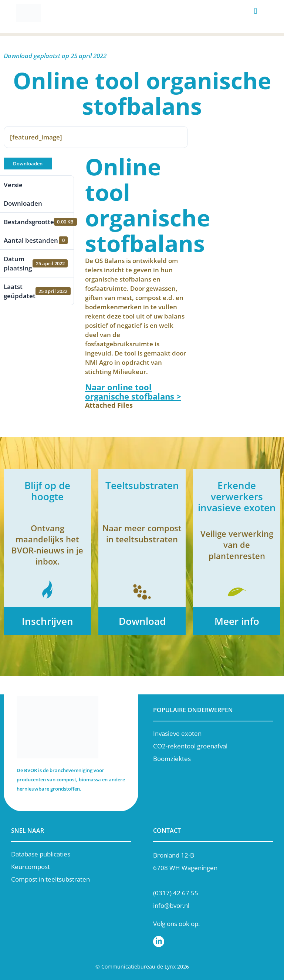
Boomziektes (172, 759)
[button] (256, 11)
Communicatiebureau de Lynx (138, 966)
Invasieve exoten (177, 733)
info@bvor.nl (171, 905)
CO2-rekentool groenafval (190, 746)
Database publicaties (41, 854)
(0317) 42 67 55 (176, 893)
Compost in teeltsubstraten (50, 879)
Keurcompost (31, 867)
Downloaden (28, 164)
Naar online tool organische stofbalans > (133, 392)
